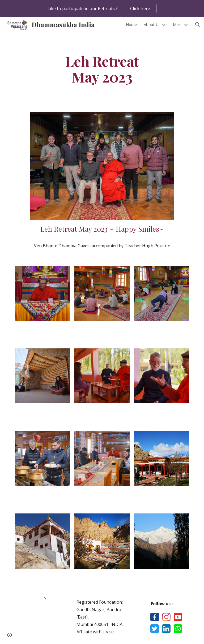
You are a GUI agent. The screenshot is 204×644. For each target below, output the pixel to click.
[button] (198, 24)
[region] (102, 8)
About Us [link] (152, 24)
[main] (102, 69)
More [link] (178, 24)
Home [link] (131, 24)
